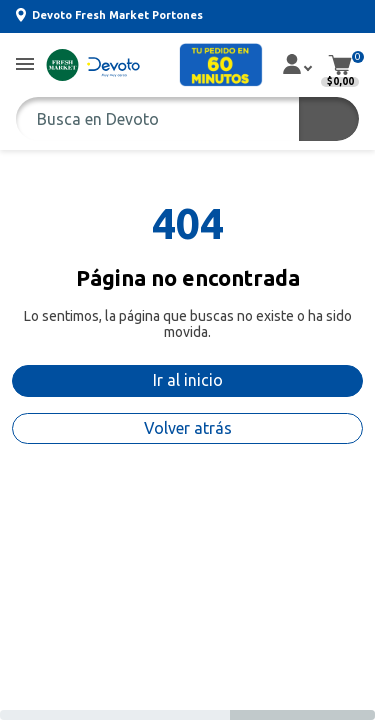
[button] (25, 65)
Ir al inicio (188, 380)
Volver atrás (188, 428)
